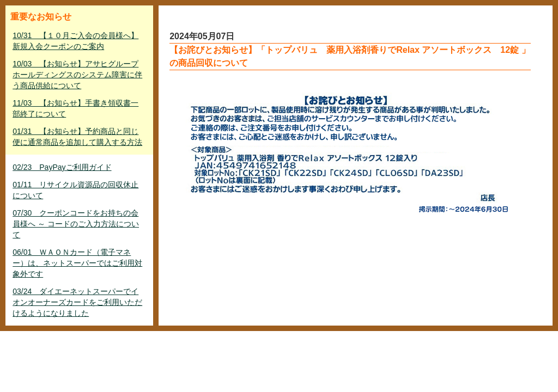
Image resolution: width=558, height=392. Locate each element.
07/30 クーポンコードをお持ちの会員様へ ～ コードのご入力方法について (76, 224)
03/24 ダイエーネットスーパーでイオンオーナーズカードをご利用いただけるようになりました (77, 302)
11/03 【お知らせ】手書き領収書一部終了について (75, 108)
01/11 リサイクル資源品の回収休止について (75, 190)
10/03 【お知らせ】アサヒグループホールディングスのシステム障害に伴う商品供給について (77, 75)
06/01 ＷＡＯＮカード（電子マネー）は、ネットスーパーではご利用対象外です (77, 263)
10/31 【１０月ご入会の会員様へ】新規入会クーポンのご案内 (75, 41)
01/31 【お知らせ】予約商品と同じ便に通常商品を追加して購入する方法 (77, 137)
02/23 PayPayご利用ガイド (62, 167)
